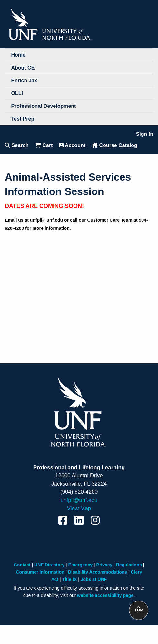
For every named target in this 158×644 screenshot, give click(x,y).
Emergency (80, 565)
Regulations (129, 565)
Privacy (104, 565)
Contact (22, 565)
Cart (44, 145)
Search (17, 145)
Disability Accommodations (98, 572)
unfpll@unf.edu (79, 500)
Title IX (70, 579)
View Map (79, 508)
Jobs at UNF (94, 579)
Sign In (145, 134)
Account (72, 145)
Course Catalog (115, 145)
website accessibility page (105, 595)
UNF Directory (49, 565)
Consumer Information (40, 572)
